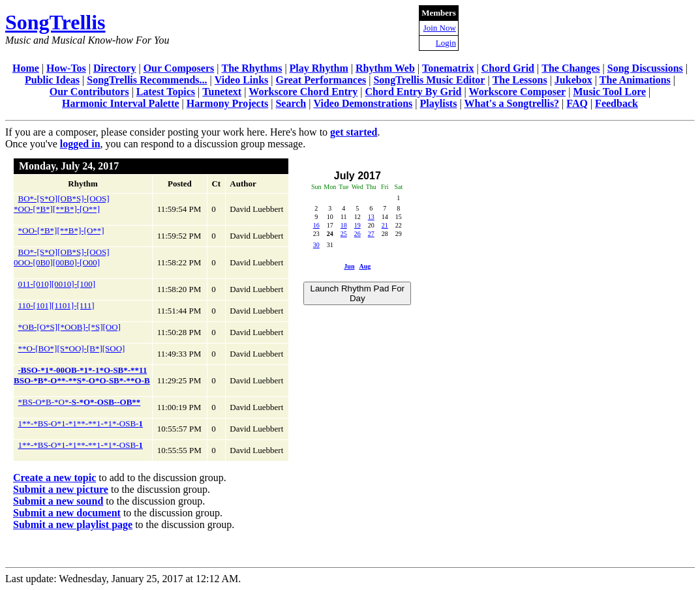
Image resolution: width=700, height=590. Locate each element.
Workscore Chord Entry (303, 92)
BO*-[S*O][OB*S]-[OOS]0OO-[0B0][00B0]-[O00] (62, 257)
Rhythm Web (385, 68)
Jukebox (573, 80)
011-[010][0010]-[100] (57, 284)
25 (344, 234)
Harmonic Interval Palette (121, 103)
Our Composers (179, 68)
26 (358, 234)
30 (316, 245)
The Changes (571, 68)
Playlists (439, 103)
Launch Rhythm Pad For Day (358, 293)
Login (446, 43)
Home (26, 68)
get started (354, 132)
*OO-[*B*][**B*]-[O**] (61, 230)
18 (344, 225)
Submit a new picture (61, 489)
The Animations (635, 80)
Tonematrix (448, 68)
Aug (365, 266)
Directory (114, 68)
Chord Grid (508, 68)
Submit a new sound (58, 501)
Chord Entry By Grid (413, 92)
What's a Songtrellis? (512, 103)
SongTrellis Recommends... (147, 80)
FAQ (577, 103)
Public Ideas (52, 80)
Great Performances (321, 80)
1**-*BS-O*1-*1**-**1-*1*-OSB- (81, 423)
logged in (80, 144)
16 (316, 225)
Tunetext (222, 92)
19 (358, 225)
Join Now (440, 28)
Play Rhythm (319, 68)
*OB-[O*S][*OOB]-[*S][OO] (69, 327)
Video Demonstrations (363, 103)
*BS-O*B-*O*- (80, 402)
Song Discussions (645, 68)
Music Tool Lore (609, 92)
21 (385, 225)
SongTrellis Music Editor (429, 80)
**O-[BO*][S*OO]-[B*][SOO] (72, 348)
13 (371, 217)
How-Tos (66, 68)
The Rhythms (251, 68)
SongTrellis (55, 22)
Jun (349, 266)
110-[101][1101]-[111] (56, 305)
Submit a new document (67, 513)
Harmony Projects (227, 103)
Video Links (242, 80)
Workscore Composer (518, 92)
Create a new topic (54, 478)
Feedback (616, 103)
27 (371, 234)
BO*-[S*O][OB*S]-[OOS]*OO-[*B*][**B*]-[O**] (62, 204)
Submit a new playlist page (73, 524)
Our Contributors (89, 92)
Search (291, 103)
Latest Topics (166, 92)
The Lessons (520, 80)
